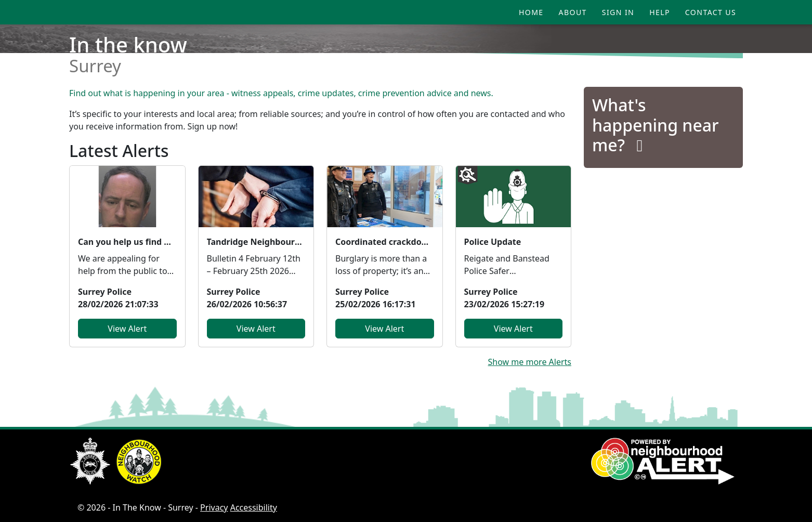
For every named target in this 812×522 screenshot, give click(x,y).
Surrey (95, 66)
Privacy (214, 507)
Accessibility (254, 507)
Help (660, 12)
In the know (128, 44)
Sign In (618, 12)
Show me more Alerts (530, 362)
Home (531, 12)
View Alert (127, 329)
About (573, 12)
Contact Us (711, 12)
